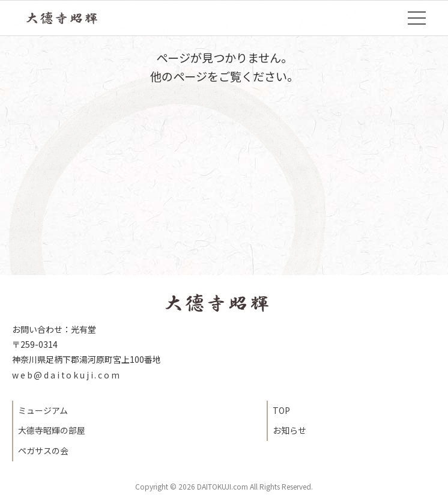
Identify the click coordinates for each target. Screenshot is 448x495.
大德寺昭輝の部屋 (52, 430)
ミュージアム (43, 410)
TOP (70, 18)
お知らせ (289, 430)
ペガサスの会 (43, 451)
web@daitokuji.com (67, 375)
